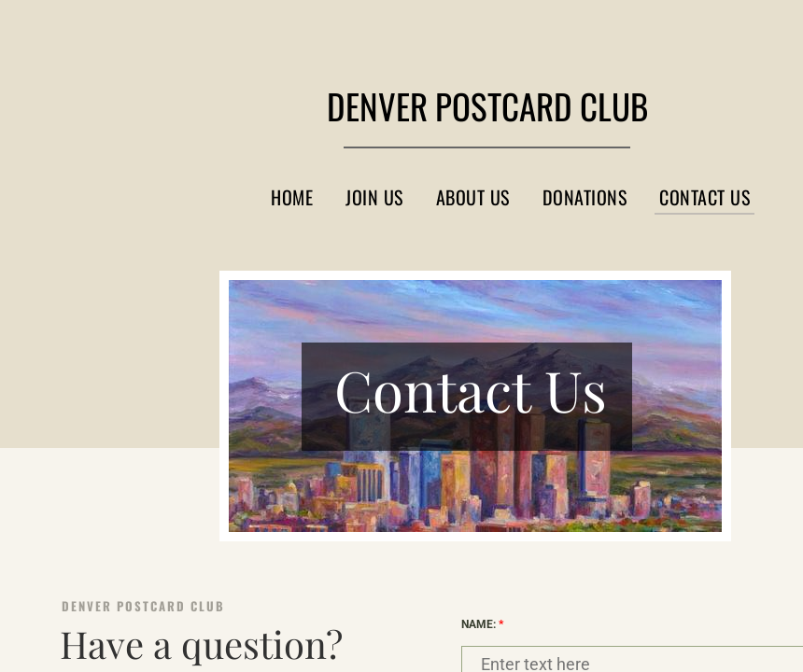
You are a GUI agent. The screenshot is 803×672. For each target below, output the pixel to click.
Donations (585, 197)
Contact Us (704, 198)
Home (292, 197)
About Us (473, 197)
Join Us (374, 197)
